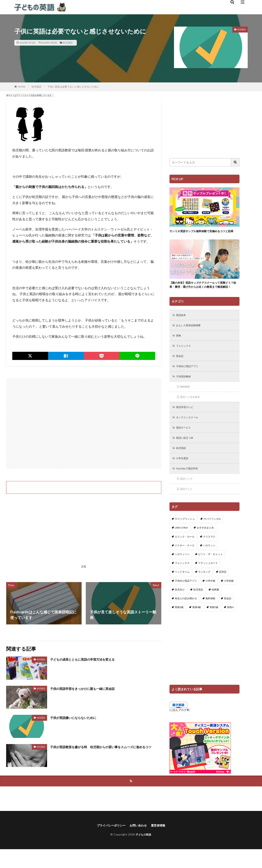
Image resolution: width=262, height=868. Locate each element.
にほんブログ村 (180, 728)
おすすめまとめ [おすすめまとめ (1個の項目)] (205, 545)
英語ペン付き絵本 (192, 411)
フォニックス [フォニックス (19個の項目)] (182, 581)
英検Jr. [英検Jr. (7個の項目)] (231, 625)
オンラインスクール (189, 432)
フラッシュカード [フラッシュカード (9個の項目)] (208, 581)
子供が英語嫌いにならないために (78, 717)
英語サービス (185, 443)
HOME (22, 87)
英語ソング (188, 496)
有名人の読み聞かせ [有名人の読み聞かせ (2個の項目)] (186, 616)
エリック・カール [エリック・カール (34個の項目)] (185, 554)
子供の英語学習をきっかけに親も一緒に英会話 (89, 688)
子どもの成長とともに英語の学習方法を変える (89, 659)
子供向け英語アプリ (189, 379)
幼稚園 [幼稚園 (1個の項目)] (215, 607)
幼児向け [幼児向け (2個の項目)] (180, 607)
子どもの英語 (143, 853)
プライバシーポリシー (109, 844)
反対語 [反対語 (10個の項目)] (223, 590)
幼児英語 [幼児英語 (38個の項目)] (198, 607)
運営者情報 (161, 844)
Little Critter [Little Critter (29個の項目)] (181, 545)
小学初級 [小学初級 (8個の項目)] (229, 599)
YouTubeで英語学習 (189, 485)
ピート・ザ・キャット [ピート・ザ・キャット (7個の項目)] (210, 572)
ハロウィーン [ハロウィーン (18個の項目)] (182, 572)
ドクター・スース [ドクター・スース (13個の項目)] (185, 563)
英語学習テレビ (186, 421)
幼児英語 (68, 43)
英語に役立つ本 (186, 453)
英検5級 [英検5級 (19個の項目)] (214, 625)
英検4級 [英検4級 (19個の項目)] (197, 625)
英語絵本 (182, 326)
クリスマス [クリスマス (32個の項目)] (209, 554)
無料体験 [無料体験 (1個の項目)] (210, 616)
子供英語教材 (185, 390)
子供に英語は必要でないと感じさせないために (73, 87)
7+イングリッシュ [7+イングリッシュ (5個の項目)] (185, 537)
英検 (179, 347)
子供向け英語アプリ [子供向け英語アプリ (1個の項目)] (186, 599)
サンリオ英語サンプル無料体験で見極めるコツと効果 (203, 233)
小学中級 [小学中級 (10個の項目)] (210, 599)
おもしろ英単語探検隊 (191, 336)
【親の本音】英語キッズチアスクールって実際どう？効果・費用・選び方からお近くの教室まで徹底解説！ (203, 292)
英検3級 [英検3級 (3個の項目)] (179, 625)
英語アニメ (188, 507)
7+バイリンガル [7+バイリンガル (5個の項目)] (212, 537)
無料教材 (186, 400)
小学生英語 (184, 475)
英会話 (181, 368)
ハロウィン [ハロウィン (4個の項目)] (209, 563)
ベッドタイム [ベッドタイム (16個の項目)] (182, 590)
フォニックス (185, 358)
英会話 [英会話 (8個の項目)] (228, 616)
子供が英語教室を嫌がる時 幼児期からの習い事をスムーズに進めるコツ (105, 749)
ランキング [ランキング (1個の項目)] (204, 590)
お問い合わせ (139, 844)
